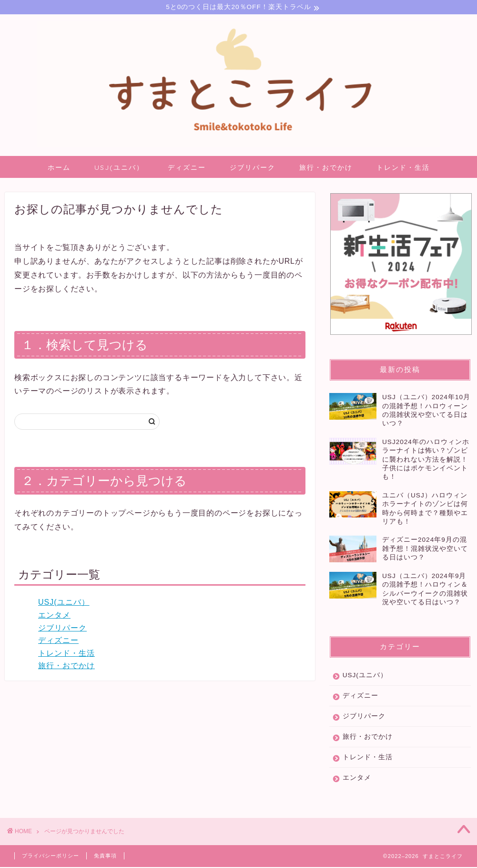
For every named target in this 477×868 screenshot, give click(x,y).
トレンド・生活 (403, 169)
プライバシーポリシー (51, 857)
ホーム (59, 169)
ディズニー (187, 169)
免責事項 (105, 857)
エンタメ (54, 616)
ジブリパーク (253, 169)
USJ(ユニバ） (119, 169)
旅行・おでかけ (326, 169)
